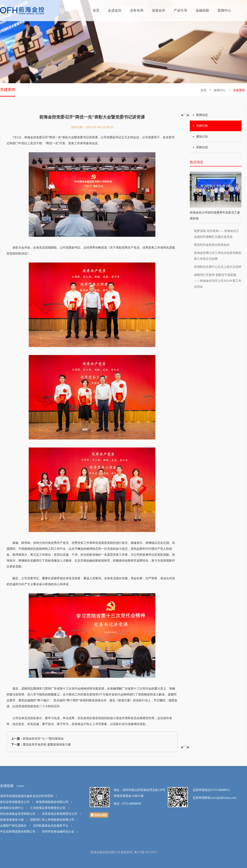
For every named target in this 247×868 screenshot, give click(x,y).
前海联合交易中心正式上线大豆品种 (218, 267)
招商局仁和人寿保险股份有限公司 (52, 820)
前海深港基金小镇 (12, 820)
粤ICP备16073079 (145, 852)
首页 (96, 10)
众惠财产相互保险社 (13, 826)
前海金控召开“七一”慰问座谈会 (43, 739)
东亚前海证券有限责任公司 (60, 814)
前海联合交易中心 (12, 808)
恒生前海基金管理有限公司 (18, 814)
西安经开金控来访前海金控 (212, 245)
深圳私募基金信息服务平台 (51, 826)
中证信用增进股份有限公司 (18, 832)
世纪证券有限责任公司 (15, 802)
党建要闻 (8, 90)
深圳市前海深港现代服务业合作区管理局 (27, 796)
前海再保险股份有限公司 (52, 802)
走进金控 (115, 10)
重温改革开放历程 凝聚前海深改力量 (47, 745)
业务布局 (137, 10)
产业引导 (180, 10)
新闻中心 (224, 10)
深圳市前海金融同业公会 (58, 832)
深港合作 (159, 10)
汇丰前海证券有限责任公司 (48, 808)
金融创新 (202, 10)
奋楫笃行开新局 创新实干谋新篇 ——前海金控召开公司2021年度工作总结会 (218, 281)
